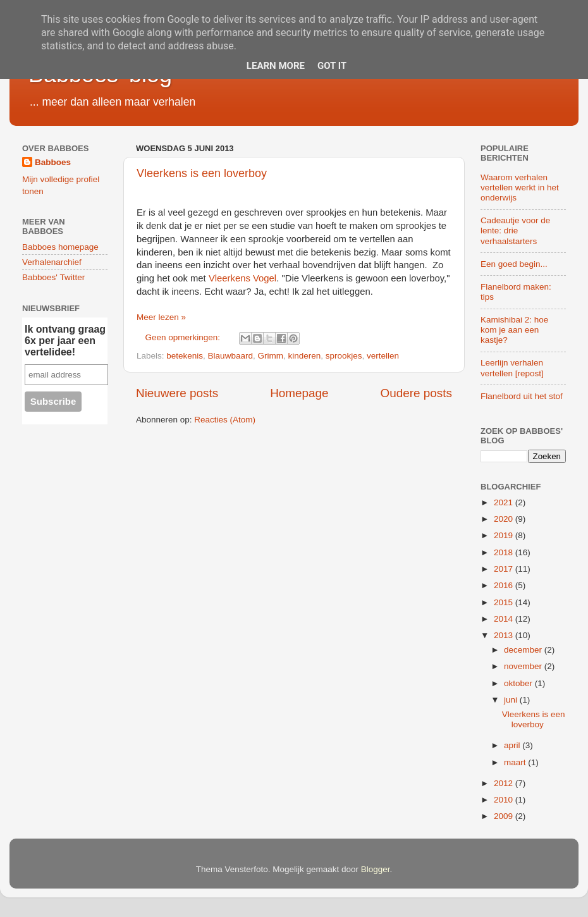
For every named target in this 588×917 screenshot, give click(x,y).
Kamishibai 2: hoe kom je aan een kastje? (514, 330)
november (524, 666)
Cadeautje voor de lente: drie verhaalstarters (515, 231)
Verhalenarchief (52, 262)
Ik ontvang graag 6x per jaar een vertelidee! (65, 341)
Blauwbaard (230, 356)
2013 (505, 635)
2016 (505, 585)
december (524, 650)
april (513, 745)
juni (512, 700)
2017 (505, 569)
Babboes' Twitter (53, 277)
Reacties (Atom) (225, 420)
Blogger (376, 869)
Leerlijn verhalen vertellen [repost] (512, 368)
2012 (505, 783)
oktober (519, 683)
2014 (505, 619)
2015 (505, 602)
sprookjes (344, 356)
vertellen (383, 356)
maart (516, 762)
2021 (505, 502)
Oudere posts (416, 393)
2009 (505, 816)
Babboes (53, 162)
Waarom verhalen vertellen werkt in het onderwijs (520, 188)
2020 (505, 519)
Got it (332, 66)
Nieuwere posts (177, 393)
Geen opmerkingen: (184, 337)
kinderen (304, 356)
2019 (505, 535)
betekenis (185, 356)
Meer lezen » (161, 317)
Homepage (299, 393)
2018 (505, 552)
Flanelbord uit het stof (522, 396)
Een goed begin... (514, 264)
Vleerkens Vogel (242, 278)
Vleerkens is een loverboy (202, 173)
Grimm (270, 356)
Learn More (276, 66)
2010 (505, 800)
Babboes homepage (60, 247)
